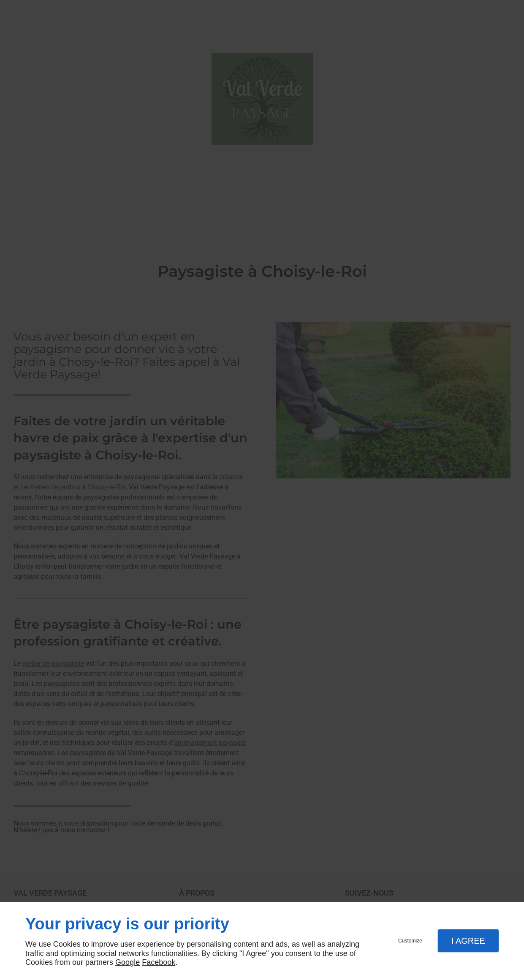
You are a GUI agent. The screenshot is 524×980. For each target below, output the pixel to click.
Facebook (159, 962)
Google (128, 962)
